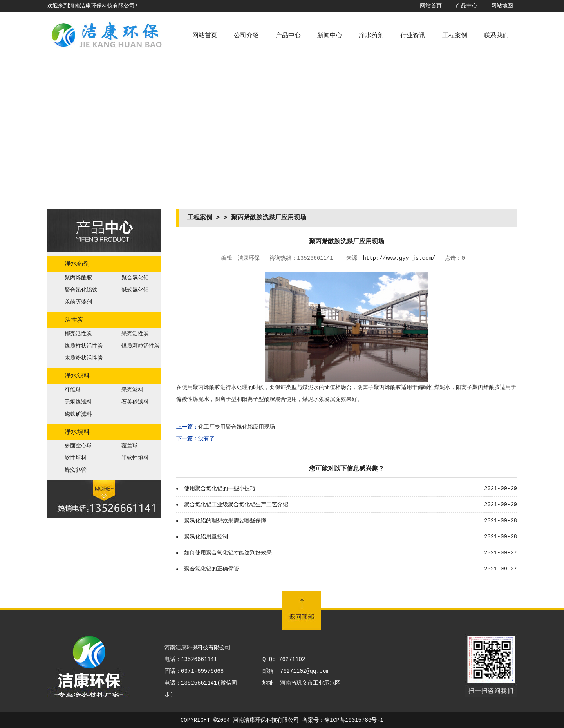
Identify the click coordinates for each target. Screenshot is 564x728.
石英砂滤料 (135, 402)
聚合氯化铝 (135, 278)
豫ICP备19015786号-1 (354, 720)
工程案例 (455, 36)
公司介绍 (246, 36)
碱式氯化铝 (135, 290)
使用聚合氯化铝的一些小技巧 (220, 489)
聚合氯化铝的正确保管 (211, 569)
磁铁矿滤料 (78, 414)
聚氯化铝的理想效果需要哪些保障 (225, 521)
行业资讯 (413, 36)
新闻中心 (330, 36)
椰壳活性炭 (78, 334)
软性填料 (76, 458)
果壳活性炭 (135, 334)
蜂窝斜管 (76, 470)
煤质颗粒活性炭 (141, 346)
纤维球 (73, 390)
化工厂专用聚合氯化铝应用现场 (237, 427)
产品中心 (466, 6)
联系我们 (496, 36)
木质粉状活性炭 (84, 358)
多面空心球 (78, 446)
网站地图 (502, 6)
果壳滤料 (132, 390)
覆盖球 (130, 446)
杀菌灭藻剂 (78, 302)
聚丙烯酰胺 (78, 278)
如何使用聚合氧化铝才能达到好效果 (228, 553)
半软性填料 (135, 458)
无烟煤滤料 (78, 402)
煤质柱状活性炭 (84, 346)
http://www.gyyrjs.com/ (399, 258)
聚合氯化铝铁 (81, 290)
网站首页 (431, 6)
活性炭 (74, 320)
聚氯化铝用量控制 (206, 537)
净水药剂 (371, 36)
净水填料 (77, 432)
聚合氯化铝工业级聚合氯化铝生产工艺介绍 (236, 505)
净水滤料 (77, 376)
